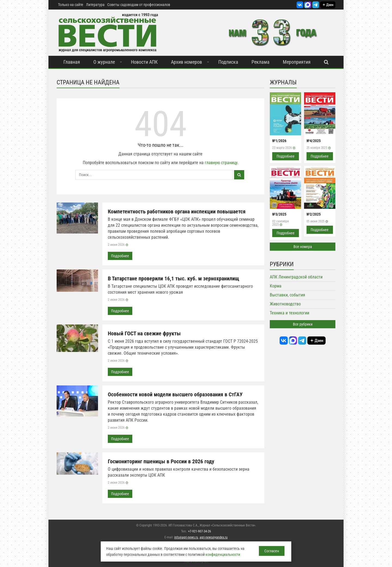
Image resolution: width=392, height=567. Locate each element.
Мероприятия (297, 62)
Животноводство (285, 304)
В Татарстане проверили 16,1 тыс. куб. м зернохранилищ (174, 278)
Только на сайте (71, 5)
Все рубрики (303, 324)
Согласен (272, 551)
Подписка (228, 62)
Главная (72, 62)
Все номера (303, 247)
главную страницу (221, 163)
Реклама (261, 62)
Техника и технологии (290, 313)
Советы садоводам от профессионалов (139, 5)
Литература (95, 5)
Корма (276, 286)
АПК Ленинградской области (296, 277)
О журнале (104, 62)
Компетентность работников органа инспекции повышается (177, 212)
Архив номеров (186, 62)
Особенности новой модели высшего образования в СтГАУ (175, 394)
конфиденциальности (223, 554)
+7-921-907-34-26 (200, 531)
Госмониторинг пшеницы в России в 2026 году (161, 461)
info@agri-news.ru (186, 537)
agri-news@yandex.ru (214, 537)
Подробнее (120, 256)
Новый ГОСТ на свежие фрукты (144, 333)
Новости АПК (144, 62)
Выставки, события (287, 295)
